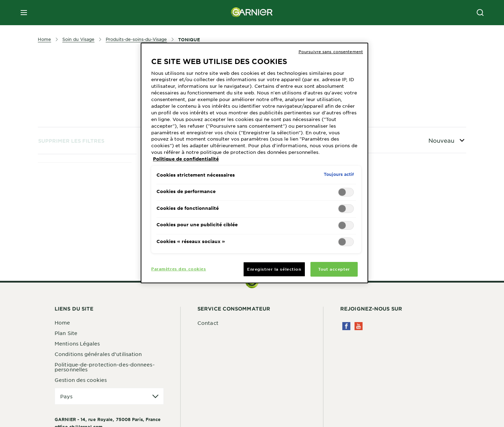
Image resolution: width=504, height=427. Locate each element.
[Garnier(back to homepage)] (252, 13)
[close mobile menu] (24, 13)
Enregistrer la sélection (274, 269)
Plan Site (66, 333)
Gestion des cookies (81, 380)
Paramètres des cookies (179, 269)
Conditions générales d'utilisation (98, 354)
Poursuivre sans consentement (331, 51)
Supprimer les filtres (71, 141)
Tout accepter (334, 269)
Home (62, 322)
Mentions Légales (77, 343)
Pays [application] (66, 396)
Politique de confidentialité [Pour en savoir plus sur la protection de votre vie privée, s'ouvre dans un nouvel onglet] (186, 159)
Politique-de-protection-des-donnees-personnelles (105, 367)
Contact (208, 323)
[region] (254, 163)
